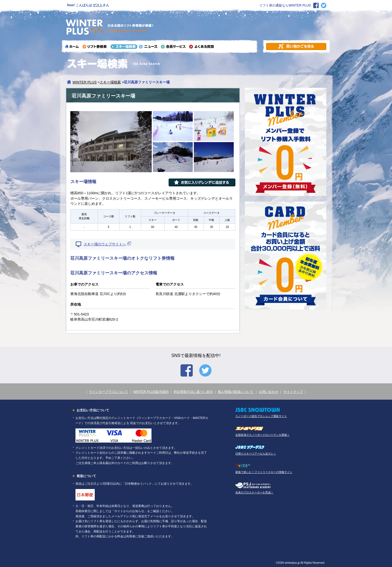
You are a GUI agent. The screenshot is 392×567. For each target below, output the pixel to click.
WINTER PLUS (85, 82)
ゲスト (98, 5)
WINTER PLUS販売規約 (151, 392)
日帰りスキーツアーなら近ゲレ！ (256, 454)
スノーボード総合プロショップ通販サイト (261, 416)
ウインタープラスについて (109, 392)
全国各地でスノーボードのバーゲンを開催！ (263, 435)
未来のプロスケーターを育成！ (254, 492)
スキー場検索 (110, 82)
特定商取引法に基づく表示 (193, 392)
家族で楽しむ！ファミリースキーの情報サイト (264, 472)
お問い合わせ (268, 392)
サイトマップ (293, 392)
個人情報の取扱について (236, 392)
